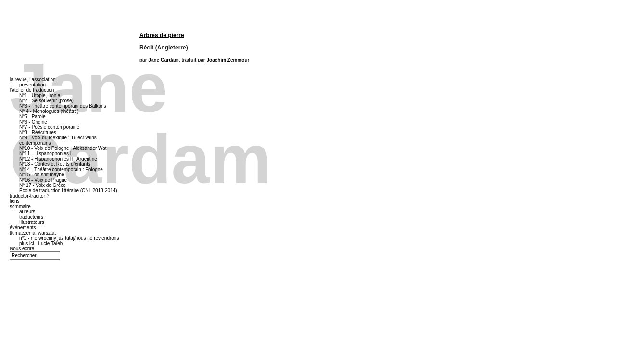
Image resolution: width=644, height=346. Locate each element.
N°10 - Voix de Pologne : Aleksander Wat (63, 148)
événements (23, 228)
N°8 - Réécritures (38, 132)
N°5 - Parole (32, 117)
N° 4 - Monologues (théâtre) (49, 111)
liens (15, 201)
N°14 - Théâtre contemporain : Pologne (61, 169)
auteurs (27, 212)
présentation (32, 85)
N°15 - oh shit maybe (42, 175)
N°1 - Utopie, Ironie (40, 95)
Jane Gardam (163, 60)
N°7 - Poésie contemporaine (49, 127)
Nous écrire (22, 249)
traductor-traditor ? (29, 196)
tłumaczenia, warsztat (33, 233)
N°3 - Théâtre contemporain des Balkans (63, 106)
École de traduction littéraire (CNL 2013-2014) (68, 191)
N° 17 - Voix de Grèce (43, 185)
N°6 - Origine (33, 122)
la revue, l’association (33, 80)
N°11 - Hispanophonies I (45, 154)
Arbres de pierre (162, 35)
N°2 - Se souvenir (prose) (46, 101)
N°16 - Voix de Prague (43, 180)
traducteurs (31, 217)
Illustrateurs (32, 222)
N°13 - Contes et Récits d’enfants (55, 164)
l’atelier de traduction (32, 90)
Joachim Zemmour (228, 60)
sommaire (20, 206)
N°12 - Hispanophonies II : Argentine (58, 159)
